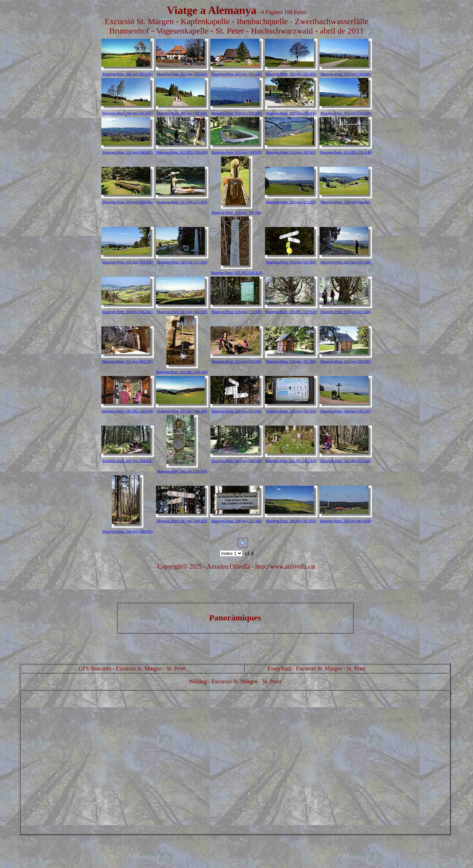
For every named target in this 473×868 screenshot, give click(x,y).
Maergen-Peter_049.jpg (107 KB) (291, 521)
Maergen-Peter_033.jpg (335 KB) (237, 361)
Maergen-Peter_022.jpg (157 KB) (182, 262)
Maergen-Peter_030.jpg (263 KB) (346, 312)
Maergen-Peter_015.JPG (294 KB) (345, 152)
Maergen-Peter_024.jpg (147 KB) (291, 262)
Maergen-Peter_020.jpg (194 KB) (346, 202)
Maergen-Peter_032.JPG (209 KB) (182, 372)
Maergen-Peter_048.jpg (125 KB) (237, 521)
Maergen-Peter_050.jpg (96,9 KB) (346, 521)
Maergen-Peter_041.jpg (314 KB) (128, 461)
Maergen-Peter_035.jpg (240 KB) (346, 361)
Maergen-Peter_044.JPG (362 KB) (291, 461)
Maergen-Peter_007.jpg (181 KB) (182, 113)
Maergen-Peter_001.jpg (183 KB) (128, 74)
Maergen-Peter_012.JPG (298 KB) (182, 152)
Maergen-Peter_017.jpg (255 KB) (182, 202)
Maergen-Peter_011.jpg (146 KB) (128, 152)
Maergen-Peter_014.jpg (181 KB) (291, 152)
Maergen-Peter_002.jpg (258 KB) (182, 74)
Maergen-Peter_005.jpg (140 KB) (346, 74)
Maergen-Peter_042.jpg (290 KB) (182, 471)
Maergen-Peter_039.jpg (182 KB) (291, 411)
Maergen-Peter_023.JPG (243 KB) (236, 273)
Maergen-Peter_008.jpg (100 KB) (237, 113)
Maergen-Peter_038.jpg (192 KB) (237, 411)
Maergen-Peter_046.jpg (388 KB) (128, 531)
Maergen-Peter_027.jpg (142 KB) (182, 312)
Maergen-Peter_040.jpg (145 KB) (346, 411)
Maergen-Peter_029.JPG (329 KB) (291, 312)
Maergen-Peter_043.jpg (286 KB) (237, 461)
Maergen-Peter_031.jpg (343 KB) (128, 361)
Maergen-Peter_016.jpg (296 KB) (128, 202)
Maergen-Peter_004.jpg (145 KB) (291, 74)
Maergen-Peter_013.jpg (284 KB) (237, 152)
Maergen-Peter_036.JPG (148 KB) (127, 411)
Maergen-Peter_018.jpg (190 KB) (237, 212)
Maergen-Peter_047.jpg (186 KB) (182, 521)
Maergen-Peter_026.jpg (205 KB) (128, 312)
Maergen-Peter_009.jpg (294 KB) (291, 113)
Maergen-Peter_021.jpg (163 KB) (128, 262)
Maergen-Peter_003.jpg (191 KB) (237, 74)
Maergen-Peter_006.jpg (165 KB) (128, 113)
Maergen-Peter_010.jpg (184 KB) (346, 113)
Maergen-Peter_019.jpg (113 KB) (291, 202)
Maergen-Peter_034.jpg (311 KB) (291, 361)
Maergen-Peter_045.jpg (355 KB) (346, 461)
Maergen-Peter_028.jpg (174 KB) (237, 312)
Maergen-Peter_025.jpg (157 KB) (346, 262)
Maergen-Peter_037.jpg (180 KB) (182, 411)
